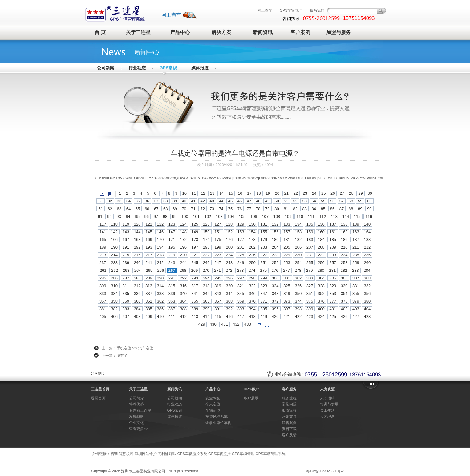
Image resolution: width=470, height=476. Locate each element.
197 (195, 247)
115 (357, 216)
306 (344, 278)
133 (287, 224)
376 (321, 301)
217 (149, 255)
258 (344, 263)
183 (310, 240)
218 (160, 255)
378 (344, 301)
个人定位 (213, 404)
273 (241, 270)
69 (175, 209)
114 (346, 216)
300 (275, 278)
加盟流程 (289, 410)
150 (206, 232)
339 (172, 293)
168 (137, 240)
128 (229, 224)
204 (275, 247)
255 (310, 263)
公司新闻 (106, 68)
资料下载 (289, 429)
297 (241, 278)
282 (344, 270)
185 (333, 240)
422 (298, 317)
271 (217, 270)
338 (160, 293)
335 (126, 293)
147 (172, 232)
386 (160, 309)
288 (137, 278)
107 (265, 216)
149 (195, 232)
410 (160, 317)
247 (218, 263)
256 (321, 263)
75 (230, 209)
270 (206, 270)
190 (114, 247)
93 (119, 216)
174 (206, 240)
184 (321, 240)
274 (252, 270)
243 (172, 263)
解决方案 (221, 32)
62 (110, 209)
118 (114, 224)
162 (344, 232)
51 (286, 201)
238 (114, 263)
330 (344, 286)
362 (160, 301)
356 (367, 293)
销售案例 (289, 423)
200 (229, 247)
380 (367, 301)
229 (287, 255)
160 (321, 232)
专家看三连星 (140, 410)
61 (100, 209)
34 (128, 201)
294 (206, 278)
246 (206, 263)
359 (126, 301)
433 (248, 324)
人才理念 (327, 417)
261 (103, 270)
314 (160, 286)
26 (333, 193)
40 (184, 201)
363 (172, 301)
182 (298, 240)
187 (356, 240)
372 (275, 301)
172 (183, 240)
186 (344, 240)
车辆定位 (213, 410)
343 (218, 293)
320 (229, 286)
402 (344, 309)
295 (218, 278)
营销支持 (289, 417)
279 (310, 270)
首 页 (100, 32)
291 (172, 278)
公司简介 (136, 398)
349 (287, 293)
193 (149, 247)
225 (241, 255)
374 (298, 301)
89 (360, 209)
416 (229, 317)
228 (275, 255)
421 (287, 317)
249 (241, 263)
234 (344, 255)
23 (305, 193)
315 (172, 286)
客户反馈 (289, 435)
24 (314, 193)
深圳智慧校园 (122, 454)
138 (344, 224)
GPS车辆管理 (291, 10)
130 (252, 224)
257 (333, 263)
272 (229, 270)
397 (287, 309)
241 (149, 263)
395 (264, 309)
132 (275, 224)
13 (212, 193)
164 (367, 232)
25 (323, 193)
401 (333, 309)
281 (332, 270)
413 (195, 317)
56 (332, 201)
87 (342, 209)
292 (183, 278)
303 (310, 278)
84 (314, 209)
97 (156, 216)
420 (275, 317)
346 (252, 293)
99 (174, 216)
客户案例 (300, 32)
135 (310, 224)
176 (229, 240)
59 (360, 201)
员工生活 (327, 410)
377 (333, 301)
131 (264, 224)
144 (137, 232)
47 (249, 201)
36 (147, 201)
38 (165, 201)
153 (241, 232)
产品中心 (180, 32)
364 (183, 301)
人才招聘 (327, 398)
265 (149, 270)
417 (241, 317)
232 (321, 255)
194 (160, 247)
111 (311, 216)
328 (321, 286)
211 (356, 247)
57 (342, 201)
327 (310, 286)
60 (369, 201)
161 (333, 232)
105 (242, 216)
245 (195, 263)
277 (286, 270)
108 (277, 216)
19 (268, 193)
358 (114, 301)
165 (103, 240)
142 (114, 232)
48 (258, 201)
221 (195, 255)
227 (264, 255)
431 (225, 324)
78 (258, 209)
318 (206, 286)
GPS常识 (168, 68)
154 (252, 232)
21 (286, 193)
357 (103, 301)
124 (183, 224)
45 (230, 201)
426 (344, 317)
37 (156, 201)
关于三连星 (138, 32)
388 (183, 309)
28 (351, 193)
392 (229, 309)
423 (310, 317)
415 (218, 317)
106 (254, 216)
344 (229, 293)
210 (344, 247)
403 (356, 309)
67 (156, 209)
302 (298, 278)
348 (275, 293)
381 (103, 309)
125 (195, 224)
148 (183, 232)
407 (126, 317)
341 (195, 293)
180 (275, 240)
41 (193, 201)
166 (114, 240)
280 (321, 270)
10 (184, 193)
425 (333, 317)
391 (218, 309)
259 (356, 263)
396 (275, 309)
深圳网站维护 (146, 454)
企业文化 (136, 423)
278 (298, 270)
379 (356, 301)
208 (321, 247)
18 (258, 193)
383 (126, 309)
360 (137, 301)
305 (333, 278)
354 (344, 293)
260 (367, 263)
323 (264, 286)
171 (172, 240)
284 (367, 270)
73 (212, 209)
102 (208, 216)
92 (109, 216)
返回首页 (98, 398)
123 (172, 224)
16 (240, 193)
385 (149, 309)
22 (296, 193)
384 (137, 309)
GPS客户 (251, 389)
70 (184, 209)
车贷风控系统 (217, 417)
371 (264, 301)
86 (332, 209)
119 (126, 224)
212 (367, 247)
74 (221, 209)
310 (114, 286)
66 (147, 209)
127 (218, 224)
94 (128, 216)
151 (218, 232)
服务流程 (289, 398)
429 (202, 324)
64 (128, 209)
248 (229, 263)
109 (288, 216)
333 (103, 293)
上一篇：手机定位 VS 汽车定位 (127, 348)
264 (138, 270)
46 (240, 201)
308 (367, 278)
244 (183, 263)
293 (195, 278)
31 (100, 201)
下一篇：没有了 (115, 356)
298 (252, 278)
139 (356, 224)
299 (264, 278)
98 (165, 216)
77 (249, 209)
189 (103, 247)
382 (114, 309)
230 (298, 255)
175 (218, 240)
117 (103, 224)
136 (321, 224)
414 (206, 317)
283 (355, 270)
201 (241, 247)
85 (323, 209)
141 (103, 232)
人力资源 (327, 389)
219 (172, 255)
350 (298, 293)
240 (137, 263)
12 (203, 193)
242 (160, 263)
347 (264, 293)
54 (314, 201)
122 (160, 224)
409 (149, 317)
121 (149, 224)
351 (310, 293)
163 (356, 232)
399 (310, 309)
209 (333, 247)
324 (275, 286)
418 (252, 317)
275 (263, 270)
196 (183, 247)
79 (267, 209)
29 (360, 193)
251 (264, 263)
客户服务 (289, 389)
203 (264, 247)
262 (115, 270)
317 (195, 286)
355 (356, 293)
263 (126, 270)
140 (367, 224)
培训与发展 (329, 404)
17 (249, 193)
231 (310, 255)
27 (342, 193)
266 (161, 270)
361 (149, 301)
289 (149, 278)
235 (356, 255)
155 (264, 232)
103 (219, 216)
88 (351, 209)
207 (310, 247)
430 (213, 324)
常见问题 (289, 404)
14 (221, 193)
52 (295, 201)
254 (298, 263)
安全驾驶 (213, 398)
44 (221, 201)
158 (298, 232)
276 (275, 270)
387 (172, 309)
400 (321, 309)
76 (240, 209)
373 (287, 301)
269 (195, 270)
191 (126, 247)
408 (137, 317)
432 (236, 324)
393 (241, 309)
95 (137, 216)
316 (183, 286)
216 (137, 255)
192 (137, 247)
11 (194, 193)
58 (351, 201)
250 (252, 263)
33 (119, 201)
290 (160, 278)
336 (137, 293)
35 (138, 201)
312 (137, 286)
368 (229, 301)
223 (218, 255)
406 (114, 317)
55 (323, 201)
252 (275, 263)
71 (193, 209)
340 (183, 293)
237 (103, 263)
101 (196, 216)
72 (202, 209)
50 (277, 201)
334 (114, 293)
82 (295, 209)
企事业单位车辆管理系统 (226, 423)
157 (287, 232)
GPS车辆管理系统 (270, 454)
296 (229, 278)
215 (126, 255)
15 (231, 193)
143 (126, 232)
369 (241, 301)
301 (287, 278)
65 (138, 209)
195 (172, 247)
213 (103, 255)
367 (218, 301)
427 (356, 317)
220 (183, 255)
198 (206, 247)
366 (206, 301)
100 (185, 216)
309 (103, 286)
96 (147, 216)
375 (310, 301)
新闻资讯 (263, 32)
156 (275, 232)
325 (287, 286)
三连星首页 (100, 389)
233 (333, 255)
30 (370, 193)
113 (334, 216)
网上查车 (265, 10)
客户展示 (251, 398)
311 (126, 286)
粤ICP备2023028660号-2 (325, 471)
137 (333, 224)
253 (287, 263)
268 (183, 270)
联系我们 (317, 10)
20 (277, 193)
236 (367, 255)
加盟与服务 (338, 32)
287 (126, 278)
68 (165, 209)
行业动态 (137, 68)
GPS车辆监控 (219, 454)
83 (304, 209)
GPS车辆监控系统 (192, 454)
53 (304, 201)
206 (298, 247)
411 (172, 317)
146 (160, 232)
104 (231, 216)
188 (367, 240)
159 (310, 232)
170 (160, 240)
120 (137, 224)
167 (126, 240)
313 (149, 286)
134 (298, 224)
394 (252, 309)
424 (321, 317)
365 (195, 301)
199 (218, 247)
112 (323, 216)
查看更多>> (139, 429)
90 (369, 209)
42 (202, 201)
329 (333, 286)
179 (264, 240)
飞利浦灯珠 (167, 454)
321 (241, 286)
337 (149, 293)
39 (175, 201)
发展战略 (136, 417)
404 (367, 309)
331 (356, 286)
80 (277, 209)
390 (206, 309)
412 (183, 317)
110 (300, 216)
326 (298, 286)
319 (218, 286)
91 (100, 216)
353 (333, 293)
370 (252, 301)
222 (206, 255)
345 (241, 293)
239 (126, 263)
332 (367, 286)
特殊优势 (136, 404)
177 (241, 240)
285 (103, 278)
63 (119, 209)
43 (212, 201)
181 (287, 240)
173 (195, 240)
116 (369, 216)
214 (114, 255)
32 (110, 201)
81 (286, 209)
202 (252, 247)
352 (321, 293)
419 (264, 317)
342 (206, 293)
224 (229, 255)
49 (267, 201)
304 (321, 278)
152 (229, 232)
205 (287, 247)
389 (195, 309)
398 (298, 309)
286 (114, 278)
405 (103, 317)
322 (252, 286)
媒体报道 (200, 68)
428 (367, 317)
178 (252, 240)
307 (356, 278)
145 (149, 232)
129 (241, 224)
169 (149, 240)
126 (206, 224)
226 (252, 255)
